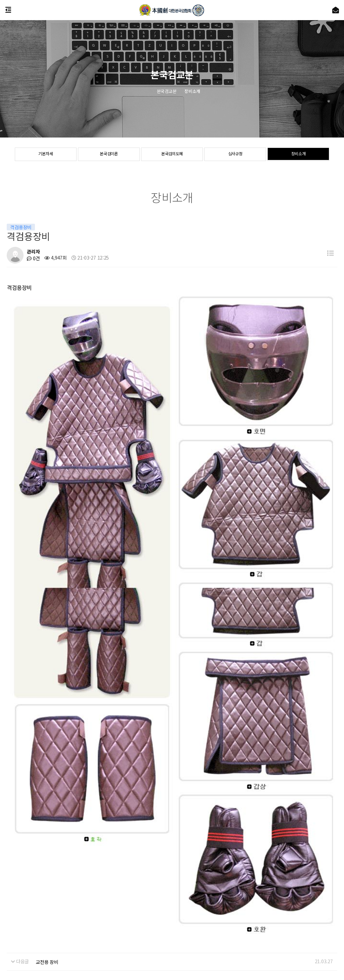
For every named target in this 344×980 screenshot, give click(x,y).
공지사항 (32, 920)
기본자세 (46, 155)
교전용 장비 (47, 768)
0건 (33, 258)
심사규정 (235, 155)
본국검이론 (109, 155)
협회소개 (9, 920)
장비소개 (298, 155)
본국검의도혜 (172, 155)
